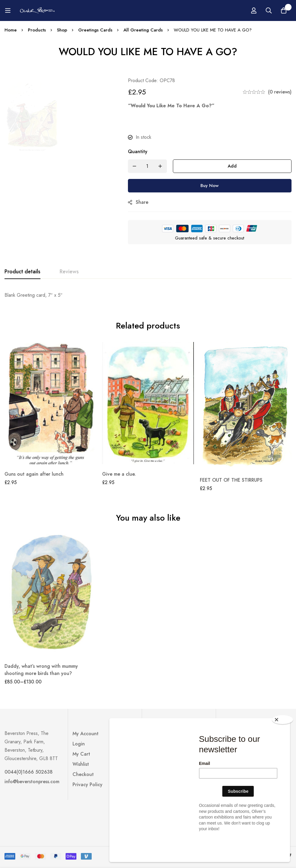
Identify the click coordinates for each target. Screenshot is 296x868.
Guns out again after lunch (34, 474)
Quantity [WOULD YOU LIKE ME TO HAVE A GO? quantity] (138, 152)
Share (142, 202)
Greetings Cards (95, 30)
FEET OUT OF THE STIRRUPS (231, 480)
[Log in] (286, 10)
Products (37, 30)
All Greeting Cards (143, 30)
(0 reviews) (280, 92)
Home (11, 30)
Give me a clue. (119, 474)
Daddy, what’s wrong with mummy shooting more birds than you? (41, 670)
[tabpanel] (148, 295)
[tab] (22, 272)
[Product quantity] (147, 166)
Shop (62, 30)
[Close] (283, 743)
